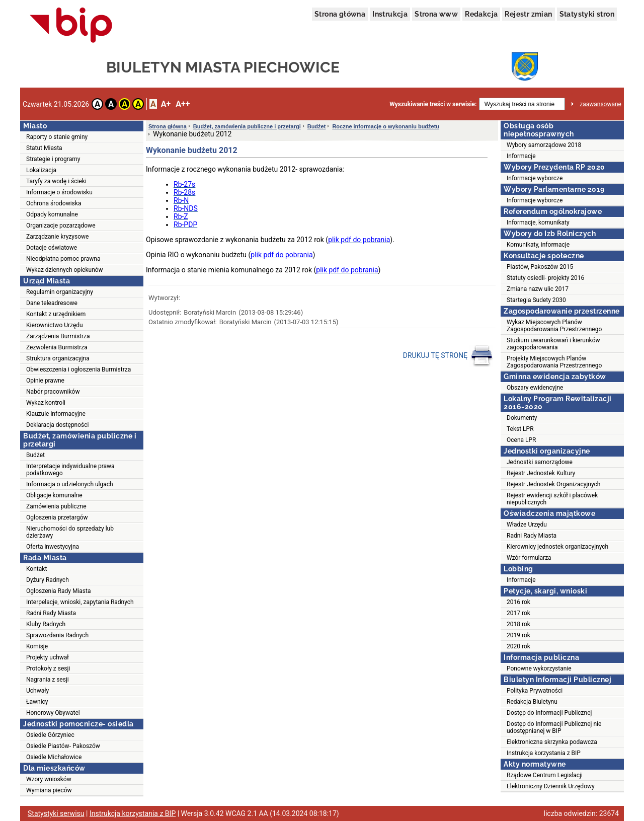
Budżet (35, 455)
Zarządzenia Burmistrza (58, 336)
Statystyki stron (587, 14)
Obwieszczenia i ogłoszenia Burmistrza (78, 369)
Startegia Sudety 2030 (536, 300)
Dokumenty (522, 418)
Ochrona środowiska (54, 203)
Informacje (521, 156)
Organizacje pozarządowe (61, 226)
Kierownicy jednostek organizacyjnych (557, 547)
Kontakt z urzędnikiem (56, 314)
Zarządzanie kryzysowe (57, 237)
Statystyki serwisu (56, 813)
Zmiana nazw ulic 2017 (538, 289)
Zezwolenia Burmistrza (57, 347)
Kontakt (36, 569)
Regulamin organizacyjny (60, 292)
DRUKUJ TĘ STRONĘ (448, 356)
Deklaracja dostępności (57, 425)
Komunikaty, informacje (538, 245)
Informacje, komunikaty (538, 222)
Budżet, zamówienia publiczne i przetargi (247, 126)
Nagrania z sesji (48, 680)
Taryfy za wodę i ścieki (56, 181)
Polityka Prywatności (535, 691)
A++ (183, 104)
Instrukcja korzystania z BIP (544, 753)
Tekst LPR (520, 429)
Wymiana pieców (49, 790)
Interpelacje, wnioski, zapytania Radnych (80, 602)
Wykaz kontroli (46, 403)
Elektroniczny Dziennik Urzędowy (551, 786)
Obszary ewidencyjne (535, 388)
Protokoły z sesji (48, 668)
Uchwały (37, 691)
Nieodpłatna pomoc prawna (63, 259)
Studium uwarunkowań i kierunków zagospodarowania (553, 344)
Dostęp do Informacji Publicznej (549, 713)
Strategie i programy (53, 159)
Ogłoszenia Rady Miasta (58, 591)
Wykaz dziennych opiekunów (65, 270)
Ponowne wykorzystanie (539, 668)
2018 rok (518, 624)
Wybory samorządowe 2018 (544, 145)
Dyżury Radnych (48, 580)
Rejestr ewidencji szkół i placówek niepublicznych (552, 499)
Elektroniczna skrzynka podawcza (552, 742)
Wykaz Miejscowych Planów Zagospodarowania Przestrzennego (554, 326)
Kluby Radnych (46, 624)
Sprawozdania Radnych (57, 635)
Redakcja (481, 14)
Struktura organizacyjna (58, 358)
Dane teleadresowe (52, 303)
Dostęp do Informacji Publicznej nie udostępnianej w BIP (554, 727)
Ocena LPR (521, 440)
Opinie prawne (45, 381)
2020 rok (518, 646)
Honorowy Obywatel (53, 713)
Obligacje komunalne (54, 495)
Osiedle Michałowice (54, 757)
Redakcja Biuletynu (532, 702)
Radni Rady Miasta (51, 613)
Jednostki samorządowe (540, 462)
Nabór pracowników (53, 392)
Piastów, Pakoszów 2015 (540, 267)
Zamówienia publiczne (56, 506)
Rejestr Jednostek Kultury (541, 473)
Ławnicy (37, 702)
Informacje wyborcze (535, 178)
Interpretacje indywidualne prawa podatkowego (70, 470)
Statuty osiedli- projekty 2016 (545, 278)
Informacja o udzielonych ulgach (70, 484)
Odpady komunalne (52, 214)
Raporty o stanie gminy (57, 137)
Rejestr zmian (528, 14)
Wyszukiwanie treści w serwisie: (433, 104)
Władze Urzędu (527, 525)
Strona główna (340, 14)
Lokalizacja (41, 170)
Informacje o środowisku (59, 192)
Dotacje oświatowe (52, 248)
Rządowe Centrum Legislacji (545, 775)
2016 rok (518, 602)
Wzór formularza (529, 558)
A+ (166, 104)
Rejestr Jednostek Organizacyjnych (553, 484)
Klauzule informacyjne (56, 414)
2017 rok (518, 613)
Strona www (436, 14)
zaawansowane (600, 104)
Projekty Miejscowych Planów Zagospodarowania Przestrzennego (554, 362)
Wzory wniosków (49, 779)
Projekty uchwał (48, 657)
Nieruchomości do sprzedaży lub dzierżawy (70, 532)
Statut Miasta (44, 148)
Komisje (37, 646)
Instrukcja (390, 14)
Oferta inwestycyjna (53, 547)
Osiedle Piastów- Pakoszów (63, 746)
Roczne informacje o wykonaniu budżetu (386, 126)
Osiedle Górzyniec (50, 735)
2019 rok (518, 635)
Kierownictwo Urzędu (55, 325)
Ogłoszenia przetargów (57, 517)
